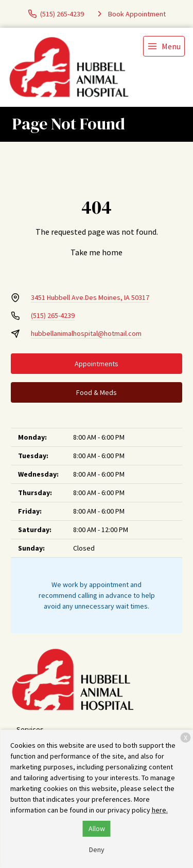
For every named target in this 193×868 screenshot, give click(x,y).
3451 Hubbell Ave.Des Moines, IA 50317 (90, 297)
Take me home (97, 252)
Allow (97, 828)
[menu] (164, 46)
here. (160, 810)
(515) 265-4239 (53, 315)
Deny (97, 850)
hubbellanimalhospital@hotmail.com (86, 333)
